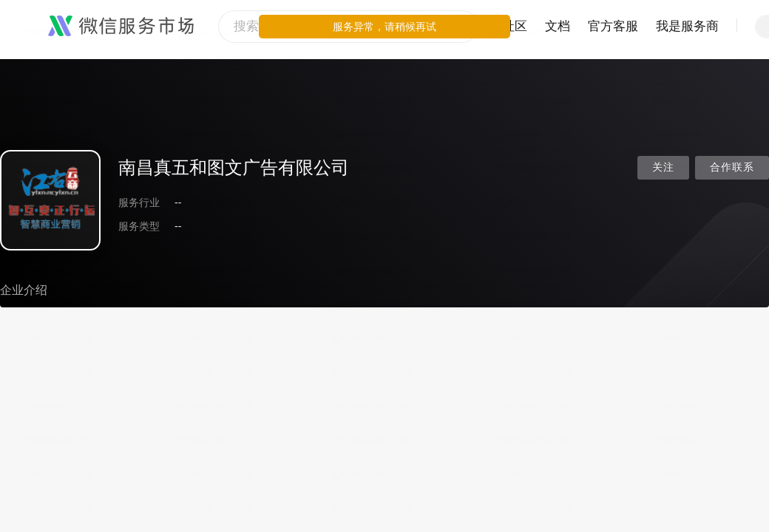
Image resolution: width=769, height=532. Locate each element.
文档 (558, 26)
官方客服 (613, 26)
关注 (663, 167)
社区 (515, 26)
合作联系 (732, 167)
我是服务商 (687, 26)
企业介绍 (24, 290)
